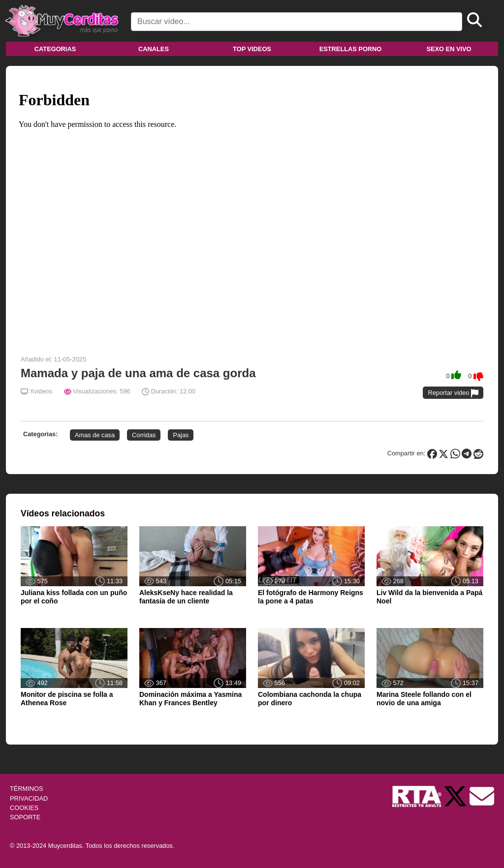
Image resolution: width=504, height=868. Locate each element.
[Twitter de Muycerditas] (456, 796)
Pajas (181, 435)
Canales (154, 49)
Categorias (55, 49)
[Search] (297, 22)
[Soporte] (482, 796)
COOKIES (24, 808)
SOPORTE (25, 817)
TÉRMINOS (27, 789)
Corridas (144, 435)
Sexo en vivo (449, 49)
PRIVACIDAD (29, 798)
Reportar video (453, 393)
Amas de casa (95, 435)
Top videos (252, 49)
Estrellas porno (351, 49)
